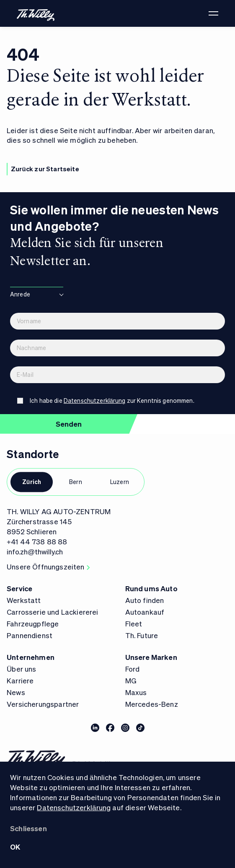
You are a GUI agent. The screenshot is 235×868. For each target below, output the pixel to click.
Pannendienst (30, 635)
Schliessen (28, 828)
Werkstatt (24, 600)
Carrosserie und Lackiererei (53, 612)
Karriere (20, 680)
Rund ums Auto (151, 588)
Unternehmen (31, 657)
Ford (133, 669)
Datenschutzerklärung (74, 807)
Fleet (134, 623)
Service (19, 588)
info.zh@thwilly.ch (35, 551)
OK (15, 847)
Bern (76, 482)
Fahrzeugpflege (33, 623)
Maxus (136, 692)
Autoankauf (145, 612)
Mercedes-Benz (152, 704)
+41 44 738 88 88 (37, 541)
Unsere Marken (151, 657)
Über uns (22, 669)
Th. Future (142, 635)
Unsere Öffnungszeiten (48, 567)
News (16, 692)
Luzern (120, 482)
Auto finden (145, 600)
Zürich (32, 482)
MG (131, 680)
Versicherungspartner (43, 704)
